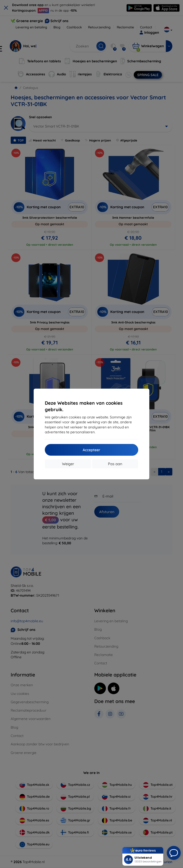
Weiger (68, 464)
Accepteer (91, 450)
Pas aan (115, 464)
